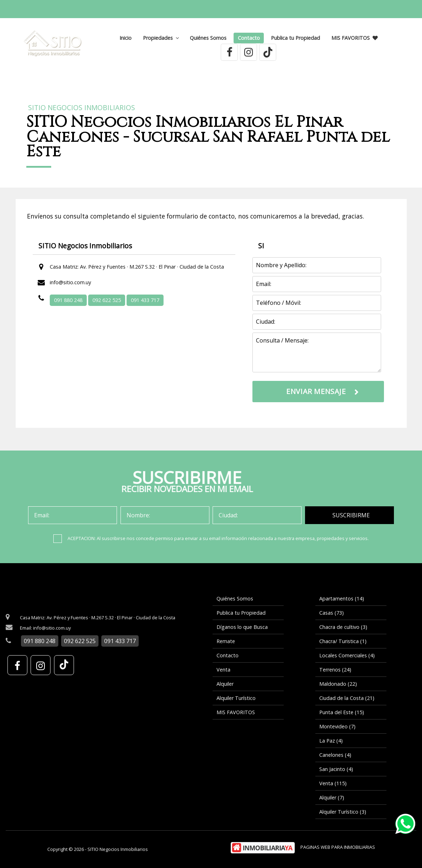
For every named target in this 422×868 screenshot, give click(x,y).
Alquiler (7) (332, 797)
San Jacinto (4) (336, 769)
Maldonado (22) (338, 684)
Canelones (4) (335, 755)
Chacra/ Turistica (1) (343, 641)
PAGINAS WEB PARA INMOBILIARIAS (338, 847)
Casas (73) (332, 613)
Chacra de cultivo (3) (343, 627)
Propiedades (161, 38)
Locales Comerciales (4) (347, 655)
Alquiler (225, 684)
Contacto (249, 38)
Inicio (125, 38)
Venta (223, 670)
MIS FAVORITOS (354, 38)
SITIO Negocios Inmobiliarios (82, 108)
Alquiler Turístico (236, 698)
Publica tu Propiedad (295, 38)
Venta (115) (333, 783)
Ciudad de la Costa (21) (347, 698)
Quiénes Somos (208, 38)
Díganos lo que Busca (242, 627)
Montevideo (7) (337, 726)
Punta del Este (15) (342, 712)
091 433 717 (145, 300)
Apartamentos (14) (342, 599)
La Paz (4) (331, 741)
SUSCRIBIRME (351, 515)
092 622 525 (107, 300)
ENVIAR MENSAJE (316, 391)
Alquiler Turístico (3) (343, 812)
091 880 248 (68, 300)
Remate (226, 641)
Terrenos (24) (335, 670)
